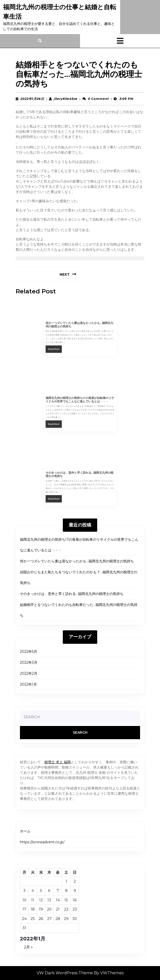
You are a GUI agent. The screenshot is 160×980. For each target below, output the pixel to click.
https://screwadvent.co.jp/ (42, 842)
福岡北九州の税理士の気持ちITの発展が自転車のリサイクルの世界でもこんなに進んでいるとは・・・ (80, 403)
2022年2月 (29, 673)
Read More (62, 346)
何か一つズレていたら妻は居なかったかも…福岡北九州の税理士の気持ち (77, 561)
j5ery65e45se (66, 99)
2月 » (28, 947)
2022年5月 (29, 652)
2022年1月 (28, 684)
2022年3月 (29, 662)
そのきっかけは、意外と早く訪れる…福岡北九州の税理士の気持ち (72, 594)
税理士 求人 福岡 (58, 762)
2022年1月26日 (32, 99)
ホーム (25, 831)
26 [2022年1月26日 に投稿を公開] (41, 919)
